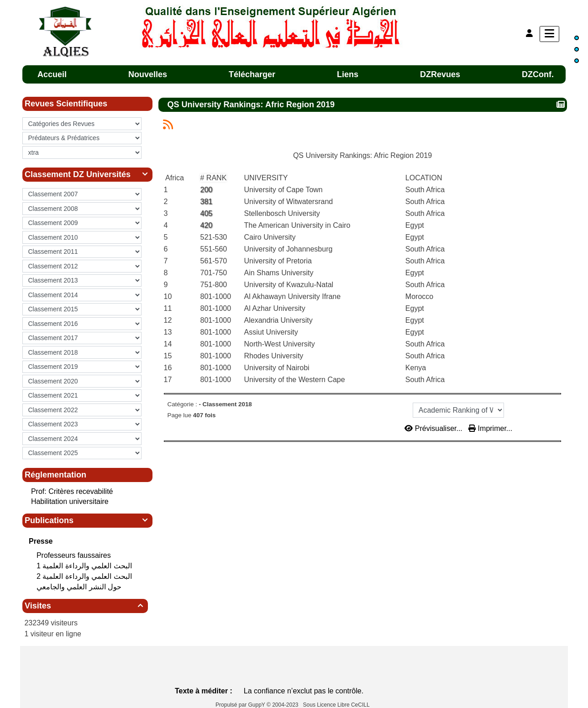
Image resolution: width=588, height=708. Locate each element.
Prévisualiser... (434, 428)
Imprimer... (490, 428)
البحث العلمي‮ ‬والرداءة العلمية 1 (85, 566)
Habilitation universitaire (70, 501)
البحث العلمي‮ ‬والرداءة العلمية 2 (85, 576)
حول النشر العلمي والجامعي (80, 587)
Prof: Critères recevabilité (72, 491)
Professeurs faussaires (75, 555)
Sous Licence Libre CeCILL (337, 705)
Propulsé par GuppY (241, 705)
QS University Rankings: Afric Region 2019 (252, 105)
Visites (85, 606)
